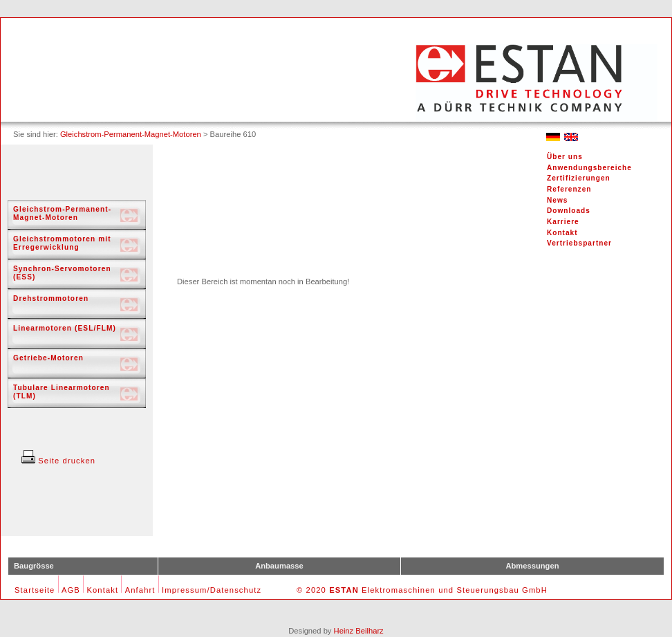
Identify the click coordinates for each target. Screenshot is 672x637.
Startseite (35, 590)
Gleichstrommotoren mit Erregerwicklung (62, 243)
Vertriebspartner (579, 243)
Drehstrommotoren (51, 298)
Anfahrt (140, 590)
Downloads (569, 211)
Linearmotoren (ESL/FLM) (65, 328)
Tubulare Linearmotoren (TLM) (62, 392)
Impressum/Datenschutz (212, 590)
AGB (71, 590)
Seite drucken (58, 461)
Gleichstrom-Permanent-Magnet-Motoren (131, 134)
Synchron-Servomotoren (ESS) (62, 273)
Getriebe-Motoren (48, 358)
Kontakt (562, 233)
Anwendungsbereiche (589, 168)
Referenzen (569, 189)
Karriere (563, 222)
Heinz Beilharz (359, 631)
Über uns (565, 157)
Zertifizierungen (579, 178)
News (557, 200)
